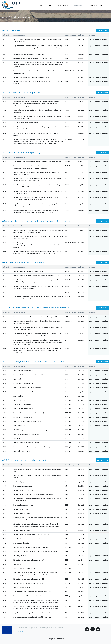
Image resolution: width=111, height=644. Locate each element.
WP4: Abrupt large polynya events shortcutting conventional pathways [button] (37, 221)
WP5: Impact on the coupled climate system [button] (24, 262)
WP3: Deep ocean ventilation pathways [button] (21, 153)
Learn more (103, 30)
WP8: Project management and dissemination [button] (25, 460)
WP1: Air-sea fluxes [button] (11, 30)
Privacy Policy (21, 631)
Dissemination (80, 5)
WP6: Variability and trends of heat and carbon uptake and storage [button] (35, 308)
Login (103, 5)
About (50, 5)
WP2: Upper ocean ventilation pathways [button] (22, 93)
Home (42, 5)
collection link (62, 641)
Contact (94, 5)
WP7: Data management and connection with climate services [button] (33, 362)
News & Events (63, 5)
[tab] (55, 30)
